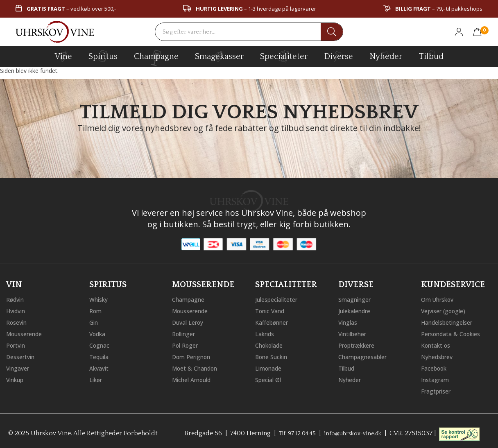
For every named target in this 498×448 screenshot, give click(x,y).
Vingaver (20, 367)
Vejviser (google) (447, 310)
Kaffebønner (274, 321)
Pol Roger (187, 344)
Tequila (101, 355)
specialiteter (284, 56)
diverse (338, 56)
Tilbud (431, 55)
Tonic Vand (273, 310)
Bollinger (186, 333)
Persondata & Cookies (455, 333)
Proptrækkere (360, 344)
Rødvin (17, 298)
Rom (97, 310)
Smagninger (357, 298)
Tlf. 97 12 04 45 (293, 432)
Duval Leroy (190, 321)
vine (63, 56)
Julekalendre (357, 310)
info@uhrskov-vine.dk (356, 432)
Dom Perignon (195, 355)
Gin (95, 321)
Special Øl (270, 378)
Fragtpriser (438, 390)
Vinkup (17, 378)
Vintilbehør (355, 333)
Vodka (99, 333)
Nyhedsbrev (439, 355)
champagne (156, 58)
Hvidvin (18, 310)
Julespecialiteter (280, 298)
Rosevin (18, 321)
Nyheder (386, 55)
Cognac (101, 344)
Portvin (17, 344)
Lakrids (266, 333)
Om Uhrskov (440, 298)
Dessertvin (23, 355)
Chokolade (272, 344)
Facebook (436, 367)
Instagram (437, 378)
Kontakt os (438, 344)
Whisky (100, 298)
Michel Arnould (195, 378)
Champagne (191, 298)
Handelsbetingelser (451, 321)
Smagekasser (219, 56)
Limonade (271, 367)
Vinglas (350, 321)
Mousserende (27, 333)
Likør (97, 378)
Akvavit (101, 367)
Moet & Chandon (199, 367)
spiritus (103, 56)
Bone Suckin (274, 355)
